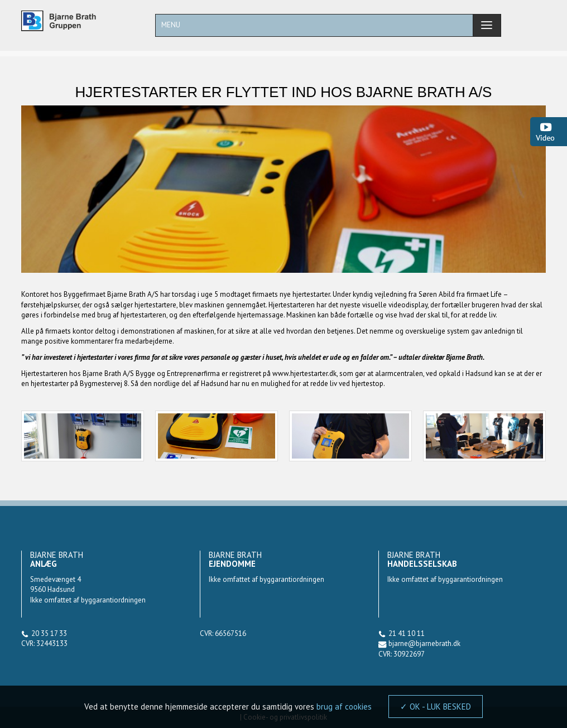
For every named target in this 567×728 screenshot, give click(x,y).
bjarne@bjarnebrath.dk (424, 643)
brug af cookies (344, 707)
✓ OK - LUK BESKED (436, 707)
